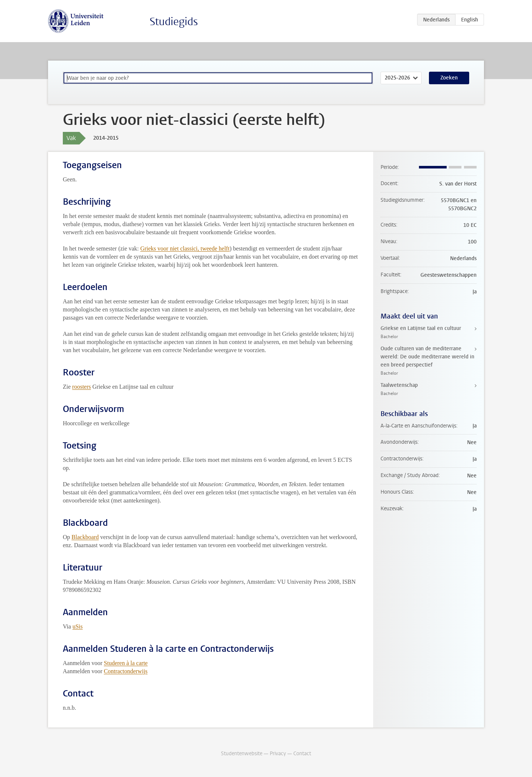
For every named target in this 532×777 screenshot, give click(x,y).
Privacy (278, 754)
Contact (302, 754)
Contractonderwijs (126, 671)
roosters (81, 387)
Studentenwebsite (242, 754)
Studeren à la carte (126, 663)
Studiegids (174, 22)
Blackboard (85, 537)
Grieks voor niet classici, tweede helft (185, 248)
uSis (78, 626)
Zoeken (449, 78)
